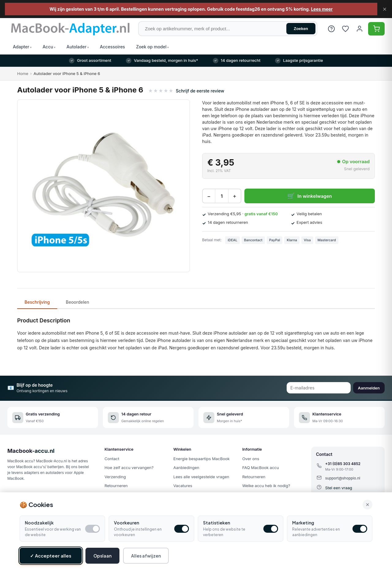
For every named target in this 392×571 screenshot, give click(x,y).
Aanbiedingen (186, 468)
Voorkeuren (126, 525)
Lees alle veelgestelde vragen (201, 477)
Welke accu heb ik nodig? (266, 486)
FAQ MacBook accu (261, 468)
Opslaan (102, 558)
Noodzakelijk (39, 525)
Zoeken (301, 29)
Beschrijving (37, 302)
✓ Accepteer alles (51, 558)
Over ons (251, 459)
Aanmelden (369, 388)
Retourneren (116, 486)
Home (23, 73)
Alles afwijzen (146, 558)
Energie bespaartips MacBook (202, 459)
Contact (112, 459)
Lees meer (322, 9)
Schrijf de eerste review (200, 91)
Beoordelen (78, 302)
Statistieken (217, 525)
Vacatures (183, 486)
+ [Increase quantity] (235, 196)
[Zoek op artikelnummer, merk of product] (228, 29)
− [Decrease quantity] (209, 196)
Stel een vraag (339, 488)
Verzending (115, 477)
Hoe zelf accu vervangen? (129, 468)
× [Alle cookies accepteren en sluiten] (367, 506)
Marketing (303, 525)
